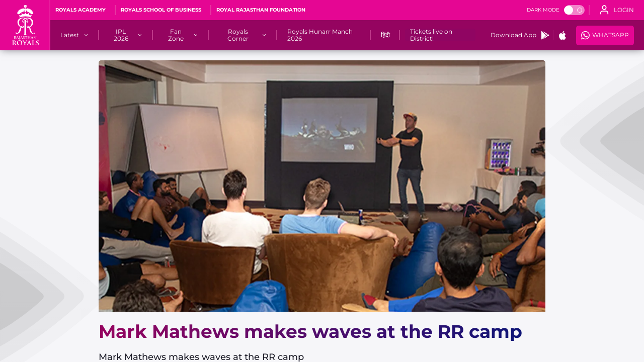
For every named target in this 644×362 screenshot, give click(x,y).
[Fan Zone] (176, 35)
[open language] (617, 10)
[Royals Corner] (238, 35)
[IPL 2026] (121, 35)
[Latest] (70, 35)
